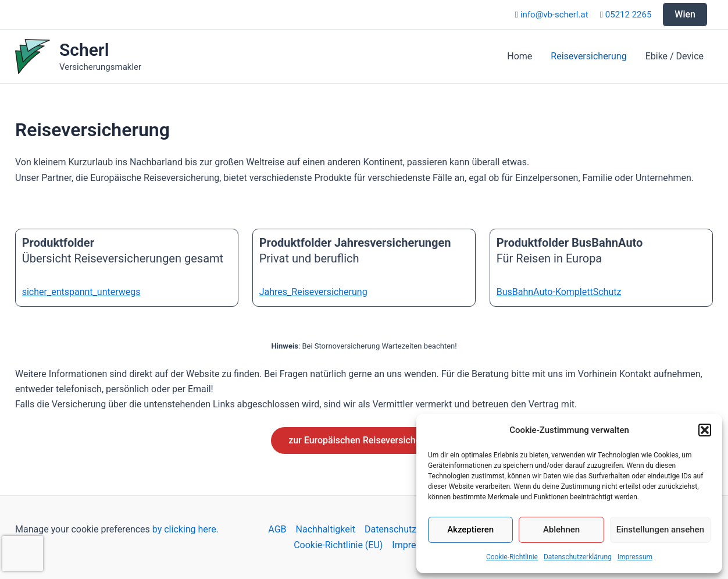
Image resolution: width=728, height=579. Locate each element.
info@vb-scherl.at (554, 15)
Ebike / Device (675, 56)
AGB (277, 529)
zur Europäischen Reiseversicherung (364, 440)
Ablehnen (561, 530)
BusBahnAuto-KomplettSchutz (559, 292)
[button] (705, 430)
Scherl (84, 50)
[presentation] (23, 553)
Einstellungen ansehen (660, 530)
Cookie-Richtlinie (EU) (338, 545)
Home (520, 56)
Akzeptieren (470, 530)
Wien (685, 14)
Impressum (635, 557)
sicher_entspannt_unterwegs (81, 292)
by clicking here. (185, 529)
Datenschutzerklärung (578, 557)
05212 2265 (629, 15)
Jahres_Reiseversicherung (313, 292)
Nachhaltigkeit (326, 529)
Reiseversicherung (588, 56)
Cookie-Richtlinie (512, 557)
